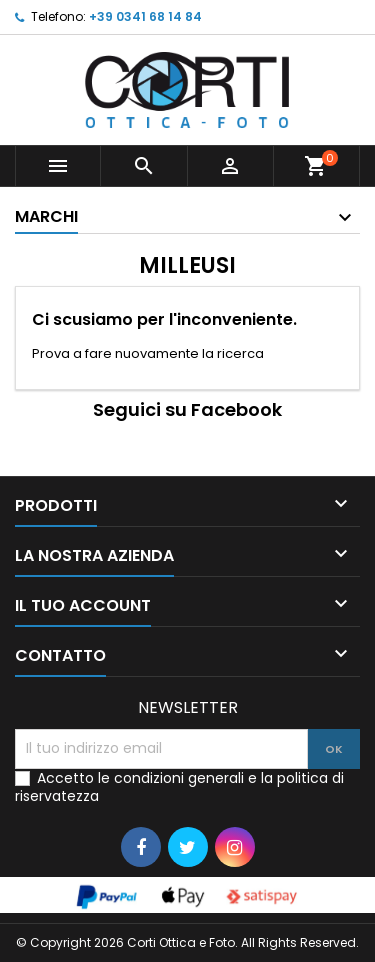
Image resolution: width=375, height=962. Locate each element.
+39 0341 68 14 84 (145, 16)
